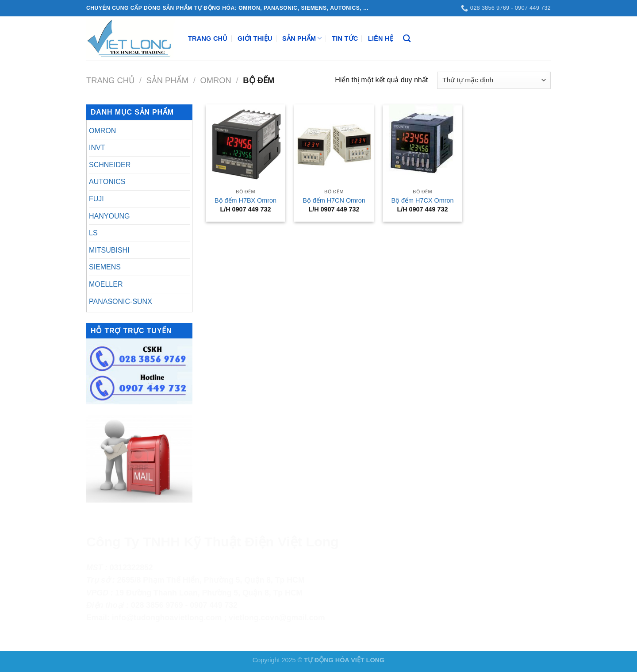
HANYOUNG (109, 216)
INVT (97, 148)
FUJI (96, 199)
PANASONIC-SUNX (121, 301)
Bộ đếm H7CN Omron (334, 200)
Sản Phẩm (302, 38)
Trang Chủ (208, 38)
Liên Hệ (381, 38)
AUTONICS (107, 182)
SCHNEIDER (110, 165)
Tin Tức (345, 38)
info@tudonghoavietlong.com (167, 618)
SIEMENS (105, 267)
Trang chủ (110, 80)
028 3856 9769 (157, 605)
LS (93, 233)
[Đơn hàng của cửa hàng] (494, 80)
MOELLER (106, 284)
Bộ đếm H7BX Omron (246, 200)
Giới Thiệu (255, 38)
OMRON (216, 80)
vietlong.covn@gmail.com (277, 618)
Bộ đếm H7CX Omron (423, 200)
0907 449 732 (214, 605)
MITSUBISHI (109, 250)
